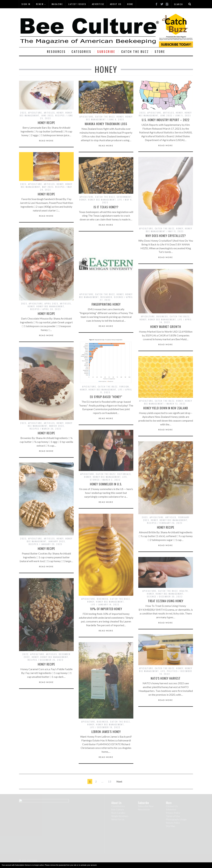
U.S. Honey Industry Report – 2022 (166, 120)
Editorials (124, 474)
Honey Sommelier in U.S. (106, 484)
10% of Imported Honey (106, 609)
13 (109, 781)
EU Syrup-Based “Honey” (106, 397)
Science (119, 297)
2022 (26, 654)
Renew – (41, 4)
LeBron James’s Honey (106, 732)
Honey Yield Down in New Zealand (166, 408)
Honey (60, 113)
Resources (56, 52)
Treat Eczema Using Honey (166, 601)
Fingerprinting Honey (106, 304)
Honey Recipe (46, 123)
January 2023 (57, 541)
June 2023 (47, 115)
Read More (46, 141)
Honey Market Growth (166, 327)
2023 (23, 113)
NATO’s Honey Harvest (166, 678)
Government (124, 197)
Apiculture (35, 113)
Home (130, 4)
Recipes (60, 115)
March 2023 (57, 426)
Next (119, 781)
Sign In (26, 4)
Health (184, 591)
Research (106, 297)
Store (160, 52)
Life (120, 200)
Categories (81, 52)
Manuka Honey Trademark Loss (106, 124)
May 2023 (48, 187)
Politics (172, 671)
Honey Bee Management (102, 200)
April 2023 (51, 304)
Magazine (57, 4)
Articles (49, 113)
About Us (116, 4)
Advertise (98, 4)
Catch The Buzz (135, 52)
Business (162, 316)
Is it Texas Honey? (106, 207)
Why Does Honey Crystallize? (166, 236)
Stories (95, 480)
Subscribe (106, 52)
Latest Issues (77, 4)
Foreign (124, 387)
